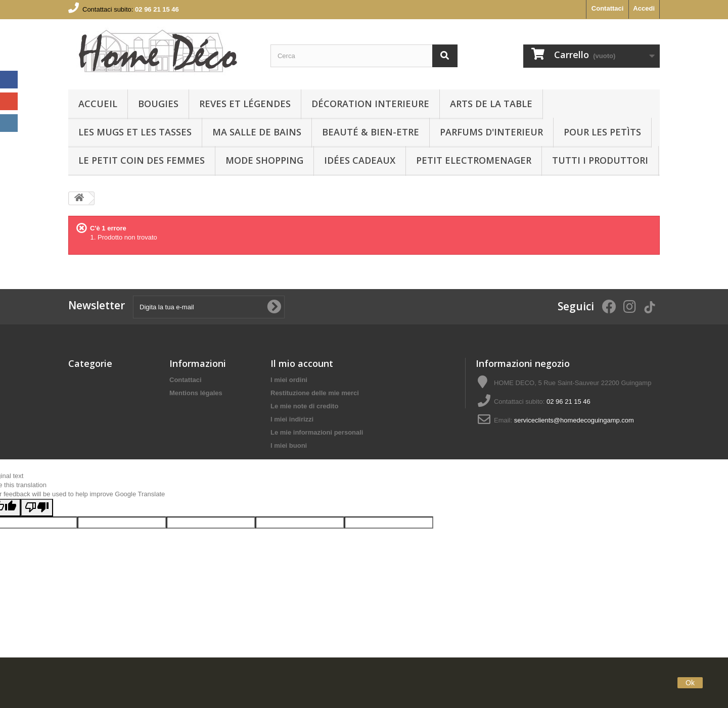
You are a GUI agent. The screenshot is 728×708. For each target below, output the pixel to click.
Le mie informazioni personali (317, 432)
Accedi (644, 8)
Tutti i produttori (600, 160)
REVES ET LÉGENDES (245, 104)
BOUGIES (158, 104)
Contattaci (608, 8)
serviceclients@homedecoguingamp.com (574, 420)
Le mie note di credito (304, 406)
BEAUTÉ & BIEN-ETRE (371, 132)
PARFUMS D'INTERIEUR (491, 132)
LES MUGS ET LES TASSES (135, 132)
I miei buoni (289, 445)
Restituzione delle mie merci (315, 393)
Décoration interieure (370, 104)
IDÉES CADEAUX (360, 160)
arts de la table (491, 104)
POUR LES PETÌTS (602, 132)
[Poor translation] (37, 558)
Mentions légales (196, 393)
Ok (690, 683)
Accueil (98, 104)
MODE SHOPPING (264, 160)
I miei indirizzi (292, 419)
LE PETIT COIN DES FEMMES (142, 160)
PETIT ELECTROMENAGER (474, 160)
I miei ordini (289, 380)
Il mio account (302, 363)
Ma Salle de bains (257, 132)
